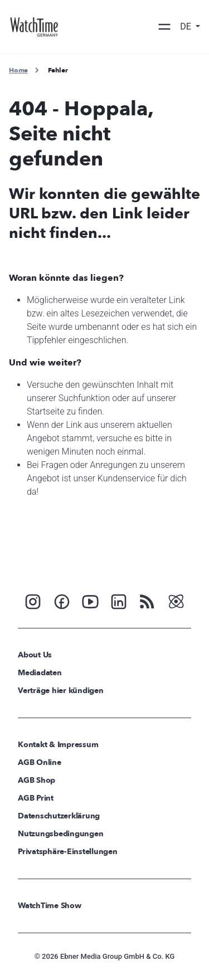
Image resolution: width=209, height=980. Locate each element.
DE (187, 26)
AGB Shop (37, 780)
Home (18, 70)
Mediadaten (40, 673)
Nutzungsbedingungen (60, 834)
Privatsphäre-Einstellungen (68, 852)
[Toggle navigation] (164, 27)
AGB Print (36, 798)
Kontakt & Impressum (58, 745)
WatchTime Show (50, 906)
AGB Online (40, 762)
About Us (35, 655)
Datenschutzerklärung (59, 816)
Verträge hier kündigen (61, 691)
